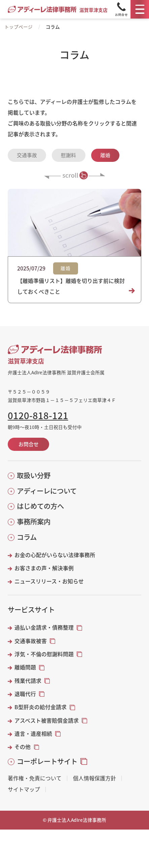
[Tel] (122, 9)
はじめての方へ (40, 506)
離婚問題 (25, 667)
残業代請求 (28, 681)
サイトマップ (24, 789)
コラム (27, 537)
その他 (23, 747)
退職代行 (25, 694)
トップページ (18, 27)
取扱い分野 (34, 475)
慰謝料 (68, 155)
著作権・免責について (35, 778)
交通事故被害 (31, 641)
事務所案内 (34, 522)
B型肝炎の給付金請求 (41, 707)
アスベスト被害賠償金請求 (47, 721)
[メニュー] (140, 9)
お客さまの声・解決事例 (44, 568)
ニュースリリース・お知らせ (49, 581)
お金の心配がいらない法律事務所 (55, 555)
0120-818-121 (38, 415)
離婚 (105, 155)
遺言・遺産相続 (33, 734)
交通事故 (27, 155)
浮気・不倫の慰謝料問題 (44, 654)
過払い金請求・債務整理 (44, 628)
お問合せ (29, 444)
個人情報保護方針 (95, 778)
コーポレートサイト (47, 761)
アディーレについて (47, 491)
